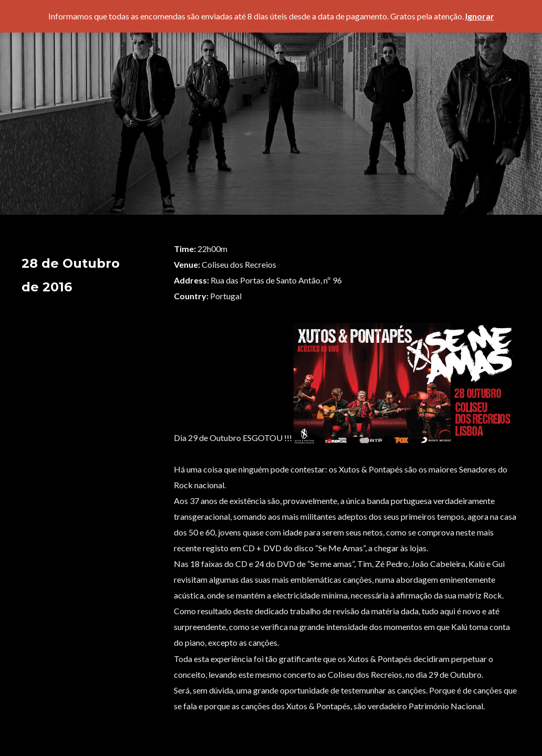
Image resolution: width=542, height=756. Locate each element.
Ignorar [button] (480, 16)
